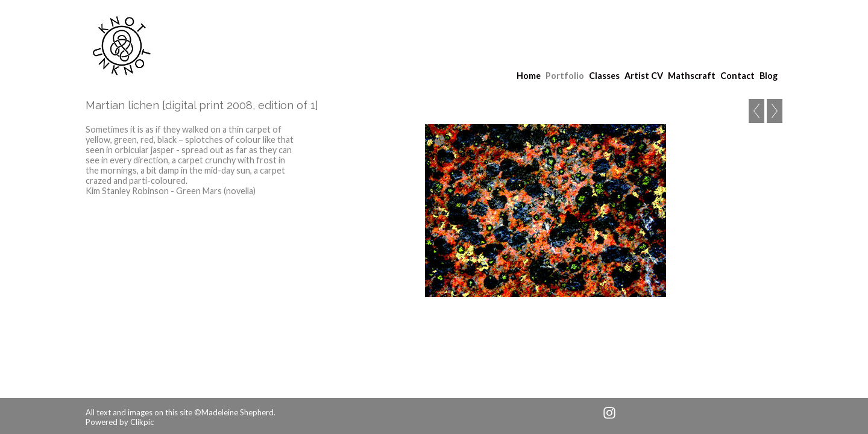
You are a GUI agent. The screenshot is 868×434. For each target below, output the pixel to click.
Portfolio (565, 76)
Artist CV (644, 76)
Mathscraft (692, 76)
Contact (737, 76)
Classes (604, 76)
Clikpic (142, 422)
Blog (769, 76)
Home (529, 76)
